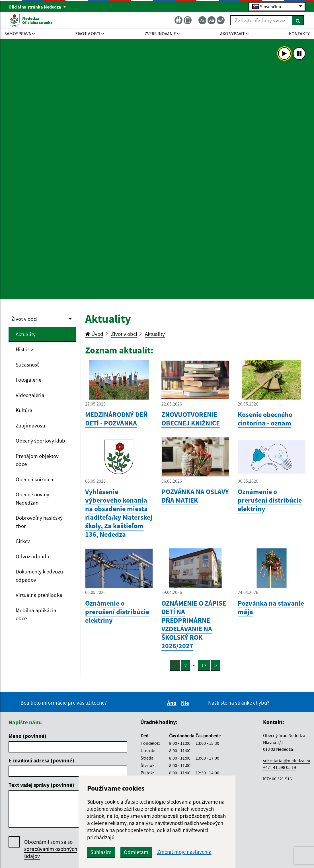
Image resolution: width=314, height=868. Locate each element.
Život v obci (24, 319)
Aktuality (26, 334)
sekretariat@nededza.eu (287, 760)
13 (204, 665)
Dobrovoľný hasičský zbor (39, 522)
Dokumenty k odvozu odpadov (39, 576)
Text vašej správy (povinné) (41, 785)
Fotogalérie (28, 380)
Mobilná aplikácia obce (36, 614)
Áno (173, 703)
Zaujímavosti (30, 425)
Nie (186, 703)
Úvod (94, 334)
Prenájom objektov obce (37, 460)
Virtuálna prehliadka (39, 595)
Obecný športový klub (40, 441)
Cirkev (23, 541)
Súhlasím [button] (101, 852)
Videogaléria (30, 395)
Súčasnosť (27, 365)
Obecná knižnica (34, 479)
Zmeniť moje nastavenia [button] (184, 852)
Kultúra (24, 410)
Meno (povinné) (27, 736)
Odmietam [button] (136, 852)
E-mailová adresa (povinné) (41, 760)
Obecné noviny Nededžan (32, 498)
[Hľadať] (298, 20)
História (25, 349)
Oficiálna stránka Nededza (37, 7)
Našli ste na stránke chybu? (239, 703)
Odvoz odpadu (32, 556)
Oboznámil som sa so (51, 849)
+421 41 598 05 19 (280, 767)
